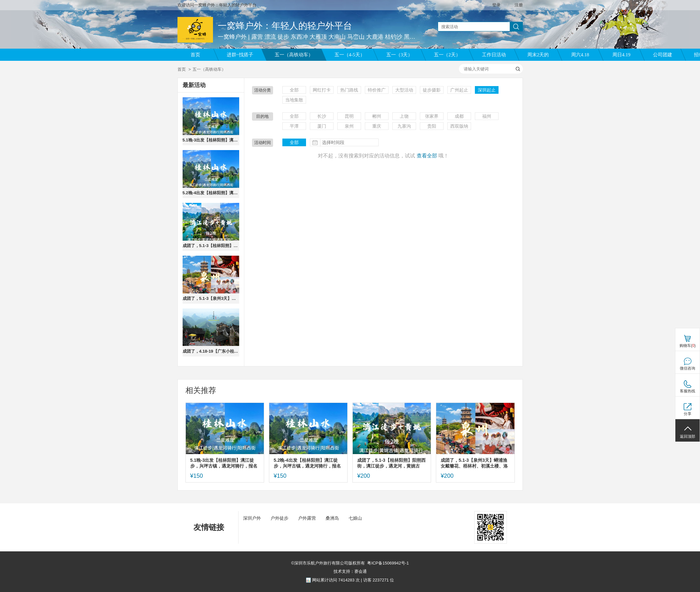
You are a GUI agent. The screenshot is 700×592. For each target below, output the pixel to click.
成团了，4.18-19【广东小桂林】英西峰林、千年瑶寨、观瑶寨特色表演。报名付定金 (211, 351)
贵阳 (432, 126)
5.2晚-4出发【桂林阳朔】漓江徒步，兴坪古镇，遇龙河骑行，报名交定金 (211, 193)
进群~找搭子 (240, 55)
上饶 (404, 116)
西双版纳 (459, 126)
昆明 (349, 116)
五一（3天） (400, 55)
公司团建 (663, 55)
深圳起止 (487, 90)
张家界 (432, 116)
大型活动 (404, 90)
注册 (519, 5)
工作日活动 (494, 55)
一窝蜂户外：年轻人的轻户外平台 (285, 26)
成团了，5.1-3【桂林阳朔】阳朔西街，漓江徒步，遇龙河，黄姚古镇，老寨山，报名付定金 (211, 246)
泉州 (349, 126)
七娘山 (355, 518)
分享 (688, 414)
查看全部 (427, 156)
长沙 (322, 116)
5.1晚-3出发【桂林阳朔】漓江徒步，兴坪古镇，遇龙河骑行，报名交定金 (211, 140)
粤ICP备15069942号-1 (388, 563)
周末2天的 (538, 55)
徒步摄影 (432, 90)
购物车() (688, 346)
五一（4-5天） (350, 55)
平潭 (294, 126)
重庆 (377, 126)
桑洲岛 (332, 518)
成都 (459, 116)
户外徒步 (279, 518)
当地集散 (294, 100)
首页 (195, 55)
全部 (294, 90)
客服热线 (688, 391)
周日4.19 (621, 55)
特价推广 (377, 90)
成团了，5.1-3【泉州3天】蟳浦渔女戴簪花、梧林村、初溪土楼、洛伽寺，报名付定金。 (211, 298)
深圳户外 (252, 518)
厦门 (322, 126)
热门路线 (349, 90)
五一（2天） (447, 55)
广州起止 (459, 90)
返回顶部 (688, 436)
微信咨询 (688, 368)
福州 (487, 116)
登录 (496, 5)
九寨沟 (404, 126)
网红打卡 (322, 90)
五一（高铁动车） (294, 55)
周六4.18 (580, 55)
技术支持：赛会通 (350, 571)
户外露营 (307, 518)
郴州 (377, 116)
